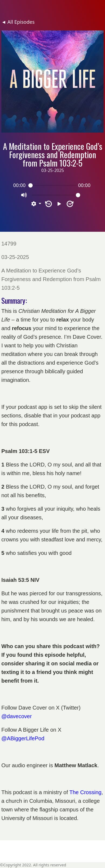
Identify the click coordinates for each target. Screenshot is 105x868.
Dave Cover (33, 708)
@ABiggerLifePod (23, 738)
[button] (36, 204)
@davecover (17, 716)
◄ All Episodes (18, 22)
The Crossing (85, 792)
